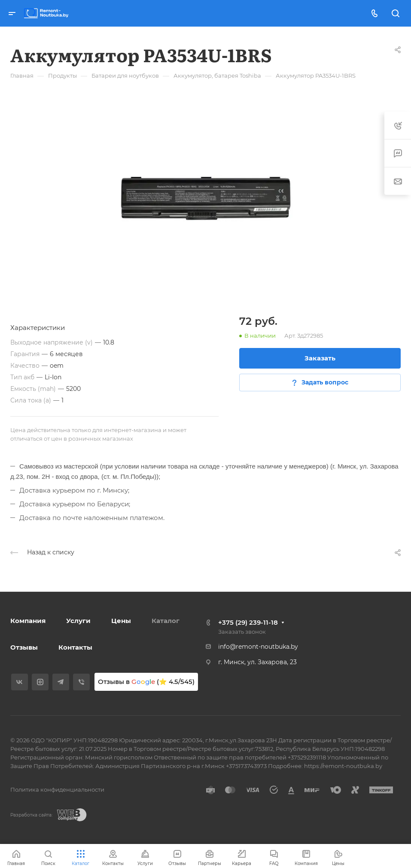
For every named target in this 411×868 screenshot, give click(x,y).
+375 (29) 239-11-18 (248, 622)
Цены (121, 621)
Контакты (75, 647)
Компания (28, 621)
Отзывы (24, 647)
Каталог (166, 621)
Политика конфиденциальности (57, 789)
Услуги (78, 621)
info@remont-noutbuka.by (258, 647)
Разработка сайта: (31, 815)
